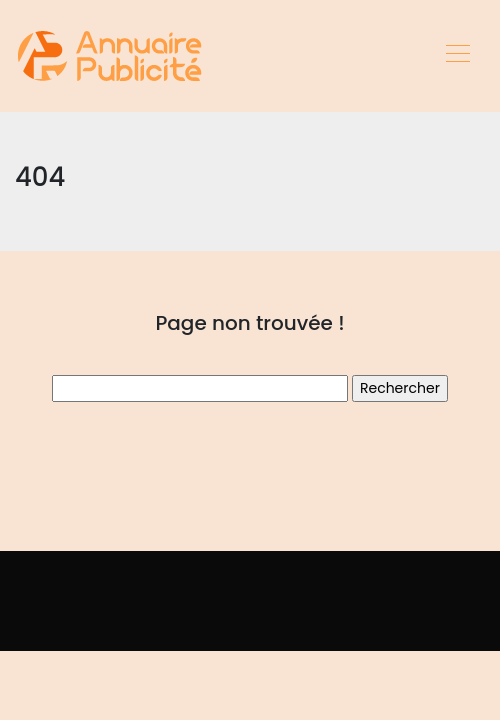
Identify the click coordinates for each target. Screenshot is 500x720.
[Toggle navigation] (457, 56)
